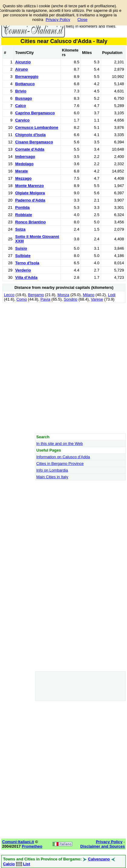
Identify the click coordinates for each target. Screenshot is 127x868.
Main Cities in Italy (52, 477)
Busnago (24, 98)
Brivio (21, 91)
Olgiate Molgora (30, 193)
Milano (89, 295)
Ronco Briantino (30, 222)
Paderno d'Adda (30, 200)
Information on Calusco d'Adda (63, 457)
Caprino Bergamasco (35, 113)
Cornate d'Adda (30, 149)
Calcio (9, 864)
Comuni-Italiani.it (18, 842)
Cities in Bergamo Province (60, 464)
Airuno (21, 69)
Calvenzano (99, 859)
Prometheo (32, 846)
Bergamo (36, 295)
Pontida (22, 207)
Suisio (21, 248)
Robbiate (24, 215)
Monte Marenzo (29, 186)
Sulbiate (23, 256)
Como (22, 299)
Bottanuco (25, 84)
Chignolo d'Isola (30, 135)
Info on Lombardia (52, 470)
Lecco (9, 295)
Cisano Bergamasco (34, 142)
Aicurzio (23, 62)
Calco (20, 106)
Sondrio (71, 299)
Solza (20, 229)
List (26, 864)
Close (82, 20)
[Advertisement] (63, 368)
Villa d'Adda (26, 277)
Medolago (24, 164)
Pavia (46, 299)
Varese (97, 299)
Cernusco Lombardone (37, 127)
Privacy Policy (58, 20)
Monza (63, 295)
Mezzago (23, 178)
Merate (21, 171)
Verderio (23, 270)
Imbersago (25, 157)
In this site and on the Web (60, 444)
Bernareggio (27, 77)
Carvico (22, 120)
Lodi (112, 295)
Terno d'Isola (27, 263)
